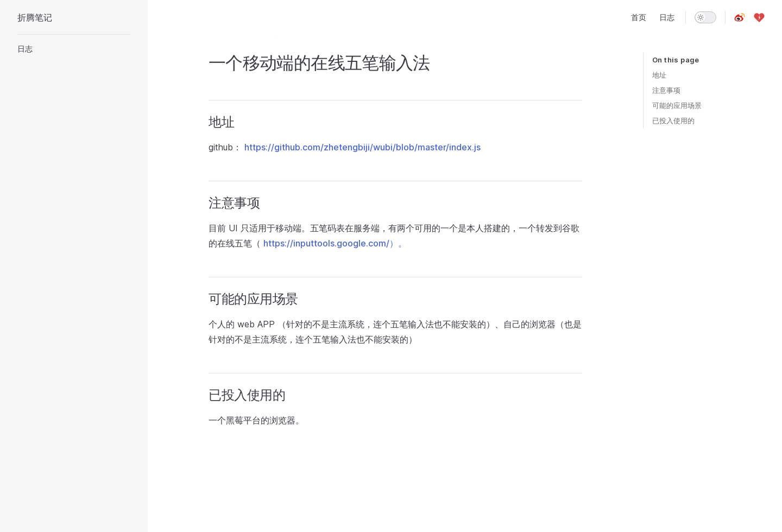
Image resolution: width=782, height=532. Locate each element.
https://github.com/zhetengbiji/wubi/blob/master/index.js (362, 147)
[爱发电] (759, 17)
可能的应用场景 (677, 105)
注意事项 (666, 90)
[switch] (705, 17)
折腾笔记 (35, 17)
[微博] (740, 17)
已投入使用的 (673, 121)
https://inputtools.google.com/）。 (335, 243)
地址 (659, 75)
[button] (74, 49)
